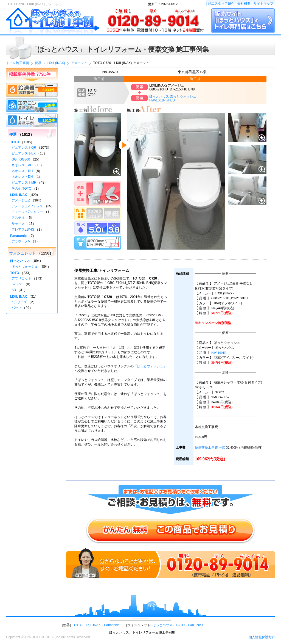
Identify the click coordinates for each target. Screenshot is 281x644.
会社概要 (244, 4)
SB (14, 290)
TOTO (15, 142)
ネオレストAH (22, 165)
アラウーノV (21, 241)
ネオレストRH (22, 171)
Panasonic (18, 236)
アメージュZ (21, 200)
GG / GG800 (21, 159)
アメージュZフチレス (27, 206)
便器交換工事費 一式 (210, 447)
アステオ (18, 218)
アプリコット (21, 278)
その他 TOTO (21, 189)
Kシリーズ (19, 302)
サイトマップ (263, 4)
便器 (13, 134)
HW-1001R (219, 353)
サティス (18, 224)
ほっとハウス (20, 261)
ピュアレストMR (24, 183)
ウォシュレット (23, 253)
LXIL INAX (196, 625)
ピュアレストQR (24, 148)
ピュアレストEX (24, 153)
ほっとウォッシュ (25, 267)
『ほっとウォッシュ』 (150, 366)
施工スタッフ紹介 (221, 4)
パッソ (16, 308)
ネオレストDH (22, 177)
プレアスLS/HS (23, 230)
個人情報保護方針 (262, 637)
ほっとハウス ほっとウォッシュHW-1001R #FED (173, 98)
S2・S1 (17, 284)
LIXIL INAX (19, 195)
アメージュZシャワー (27, 212)
